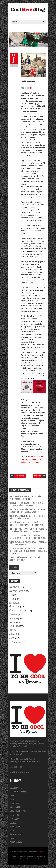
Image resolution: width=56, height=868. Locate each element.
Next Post (38, 476)
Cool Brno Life (14, 587)
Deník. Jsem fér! (28, 82)
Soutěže (12, 622)
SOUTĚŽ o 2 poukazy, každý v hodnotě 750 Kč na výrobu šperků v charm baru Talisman (28, 530)
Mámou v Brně (14, 607)
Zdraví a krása (14, 642)
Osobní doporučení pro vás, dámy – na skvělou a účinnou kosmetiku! (28, 543)
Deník (30, 88)
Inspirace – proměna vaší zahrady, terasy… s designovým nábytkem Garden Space (27, 504)
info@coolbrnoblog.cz (22, 772)
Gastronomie (14, 603)
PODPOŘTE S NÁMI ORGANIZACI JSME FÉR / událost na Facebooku (32, 459)
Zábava (11, 638)
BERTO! (42, 851)
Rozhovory (13, 618)
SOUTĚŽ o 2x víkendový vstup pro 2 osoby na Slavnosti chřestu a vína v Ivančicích (27, 511)
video (11, 630)
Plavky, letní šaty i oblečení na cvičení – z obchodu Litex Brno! (26, 559)
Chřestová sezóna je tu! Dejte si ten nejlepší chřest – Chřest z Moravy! (27, 517)
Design (11, 599)
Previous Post (20, 476)
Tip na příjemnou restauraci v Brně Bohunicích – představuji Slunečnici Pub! (26, 524)
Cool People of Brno (17, 591)
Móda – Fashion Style (17, 610)
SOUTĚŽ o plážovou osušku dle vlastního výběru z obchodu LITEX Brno (25, 498)
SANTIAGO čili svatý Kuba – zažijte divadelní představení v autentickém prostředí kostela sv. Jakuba (28, 551)
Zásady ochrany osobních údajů (36, 859)
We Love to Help (15, 634)
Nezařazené (13, 614)
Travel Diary (14, 626)
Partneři (22, 859)
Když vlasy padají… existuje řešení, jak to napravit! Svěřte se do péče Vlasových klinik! (27, 537)
